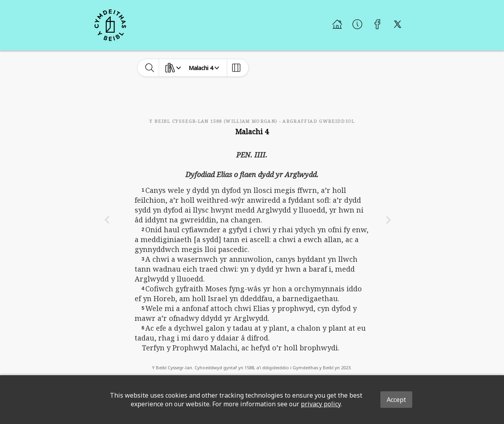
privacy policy (321, 404)
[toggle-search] (150, 68)
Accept (396, 400)
